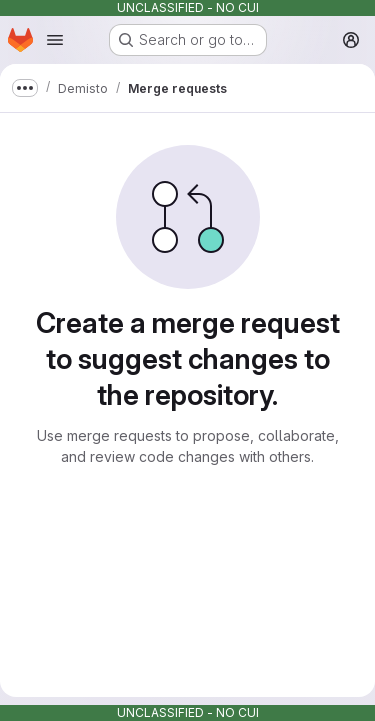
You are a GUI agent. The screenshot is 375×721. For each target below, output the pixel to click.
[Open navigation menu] (55, 40)
